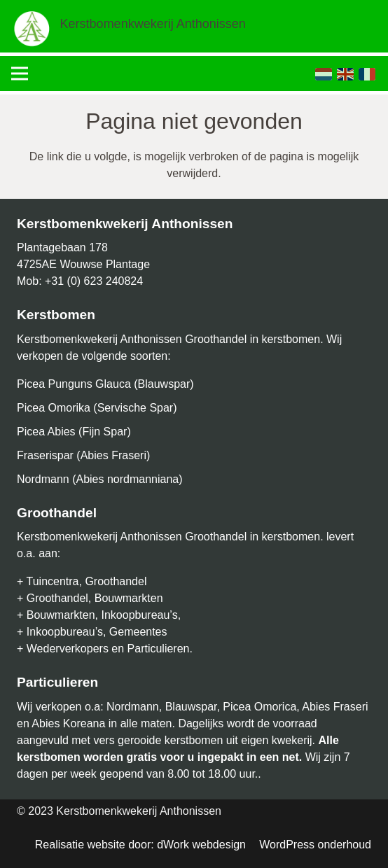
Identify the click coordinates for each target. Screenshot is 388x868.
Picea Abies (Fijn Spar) (74, 432)
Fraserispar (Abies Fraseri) (83, 455)
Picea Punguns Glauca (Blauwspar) (105, 384)
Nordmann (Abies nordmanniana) (100, 479)
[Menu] (20, 73)
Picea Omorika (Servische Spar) (97, 408)
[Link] (32, 28)
